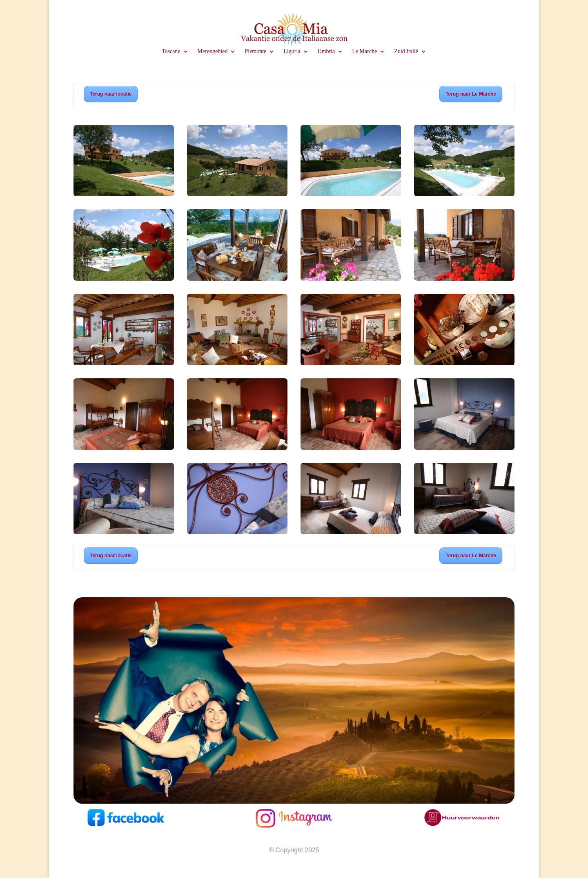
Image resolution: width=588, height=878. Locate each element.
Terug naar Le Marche (471, 94)
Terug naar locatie (111, 94)
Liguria (292, 51)
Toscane (171, 51)
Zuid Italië (406, 51)
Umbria (326, 51)
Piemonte (255, 51)
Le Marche (364, 51)
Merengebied (213, 51)
